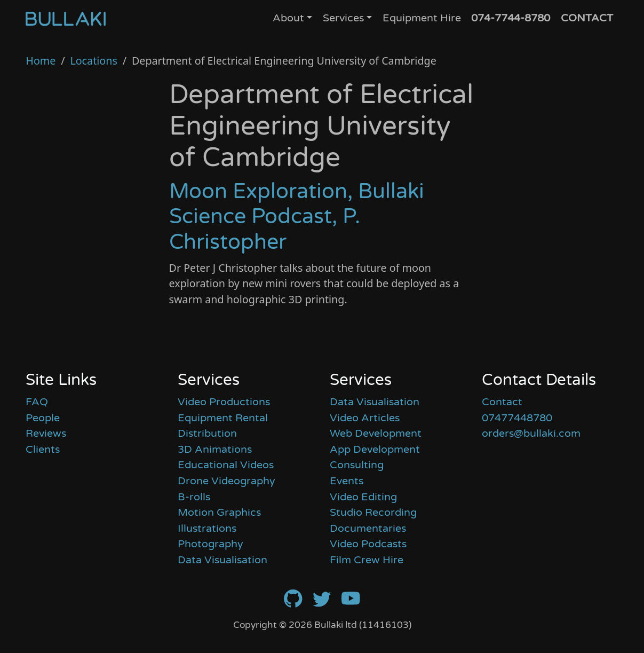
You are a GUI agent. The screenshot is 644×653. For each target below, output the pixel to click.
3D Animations (215, 450)
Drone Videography (226, 481)
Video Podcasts (368, 544)
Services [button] (343, 18)
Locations (94, 61)
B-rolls (194, 497)
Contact (502, 402)
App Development (375, 450)
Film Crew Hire (367, 560)
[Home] (66, 18)
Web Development (376, 434)
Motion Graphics (219, 513)
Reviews (46, 434)
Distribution (207, 434)
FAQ (37, 402)
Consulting (357, 465)
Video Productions (224, 402)
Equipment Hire (422, 18)
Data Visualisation (222, 560)
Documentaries (368, 529)
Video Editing (363, 497)
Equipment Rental (223, 418)
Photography (210, 544)
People (43, 418)
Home (41, 61)
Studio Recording (373, 513)
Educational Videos (226, 465)
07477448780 (517, 418)
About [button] (288, 18)
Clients (43, 450)
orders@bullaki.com (531, 434)
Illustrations (207, 529)
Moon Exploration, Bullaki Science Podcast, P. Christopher (297, 217)
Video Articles (365, 418)
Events (347, 481)
